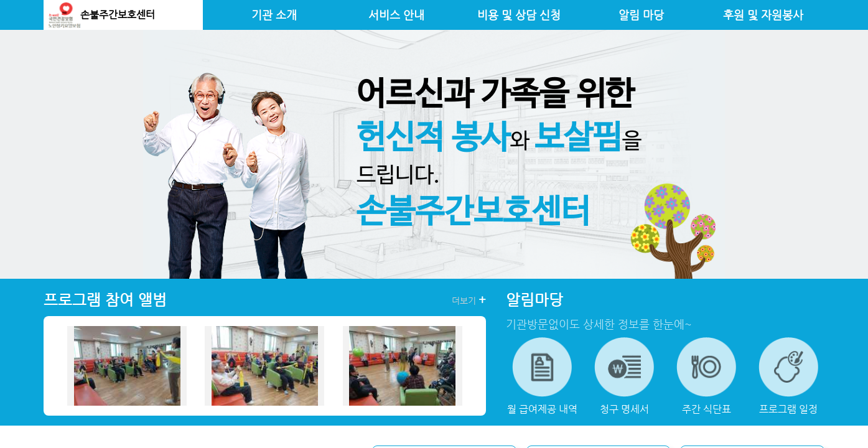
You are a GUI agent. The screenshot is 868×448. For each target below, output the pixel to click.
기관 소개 (274, 15)
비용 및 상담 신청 (519, 15)
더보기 (469, 300)
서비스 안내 (396, 15)
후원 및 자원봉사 (763, 15)
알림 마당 (641, 15)
